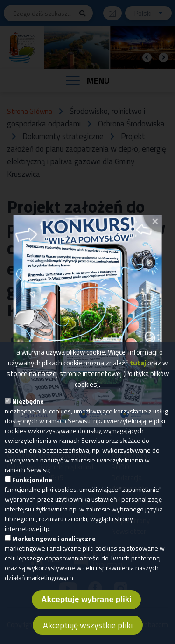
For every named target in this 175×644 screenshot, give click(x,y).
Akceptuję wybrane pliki (86, 607)
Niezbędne (28, 409)
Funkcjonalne (32, 487)
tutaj (138, 370)
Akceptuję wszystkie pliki (88, 633)
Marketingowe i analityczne (54, 546)
